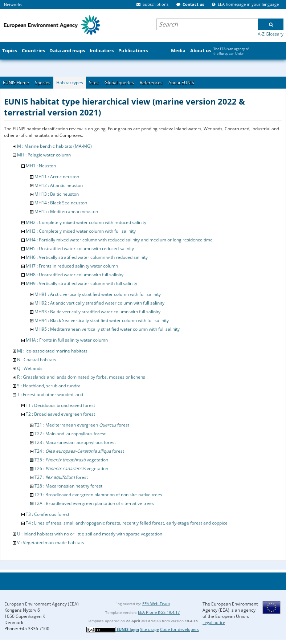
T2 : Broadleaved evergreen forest (60, 414)
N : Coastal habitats (37, 360)
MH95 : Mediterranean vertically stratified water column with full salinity (107, 329)
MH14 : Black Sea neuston (61, 203)
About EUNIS (181, 83)
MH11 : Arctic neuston (57, 177)
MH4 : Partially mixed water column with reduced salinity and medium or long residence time (119, 240)
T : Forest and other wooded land (50, 394)
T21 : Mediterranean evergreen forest (82, 425)
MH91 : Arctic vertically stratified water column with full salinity (98, 294)
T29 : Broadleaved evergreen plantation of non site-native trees (98, 495)
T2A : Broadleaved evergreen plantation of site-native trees (94, 503)
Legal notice (214, 622)
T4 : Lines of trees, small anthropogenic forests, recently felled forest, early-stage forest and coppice (127, 523)
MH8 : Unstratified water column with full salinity (75, 275)
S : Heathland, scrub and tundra (49, 386)
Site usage (150, 629)
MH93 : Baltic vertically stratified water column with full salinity (97, 312)
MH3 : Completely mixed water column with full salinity (81, 231)
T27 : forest (61, 477)
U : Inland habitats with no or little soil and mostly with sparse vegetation (90, 534)
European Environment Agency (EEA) (42, 604)
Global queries (119, 83)
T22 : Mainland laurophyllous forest (70, 434)
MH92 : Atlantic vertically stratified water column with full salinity (99, 303)
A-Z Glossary (271, 34)
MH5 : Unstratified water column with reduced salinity (80, 248)
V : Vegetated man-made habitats (51, 543)
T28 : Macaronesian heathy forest (68, 486)
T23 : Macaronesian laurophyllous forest (75, 442)
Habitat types (70, 83)
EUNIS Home (16, 83)
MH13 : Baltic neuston (57, 194)
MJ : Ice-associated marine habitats (52, 351)
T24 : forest (79, 451)
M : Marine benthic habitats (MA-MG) (54, 146)
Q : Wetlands (30, 368)
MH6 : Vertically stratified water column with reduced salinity (87, 257)
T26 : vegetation (71, 468)
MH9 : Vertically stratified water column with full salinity (81, 283)
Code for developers (179, 629)
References (151, 83)
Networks (13, 5)
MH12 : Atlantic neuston (59, 185)
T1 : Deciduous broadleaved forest (60, 405)
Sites (94, 83)
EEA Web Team (156, 604)
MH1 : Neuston (41, 166)
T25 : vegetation (71, 460)
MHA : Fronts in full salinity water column (67, 340)
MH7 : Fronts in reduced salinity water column (72, 266)
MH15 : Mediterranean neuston (66, 211)
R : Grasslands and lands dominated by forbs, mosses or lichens (81, 377)
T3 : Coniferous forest (48, 514)
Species (43, 83)
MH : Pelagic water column (44, 155)
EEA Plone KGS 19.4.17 (159, 612)
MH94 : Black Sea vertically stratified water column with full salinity (102, 320)
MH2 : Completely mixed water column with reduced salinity (86, 222)
